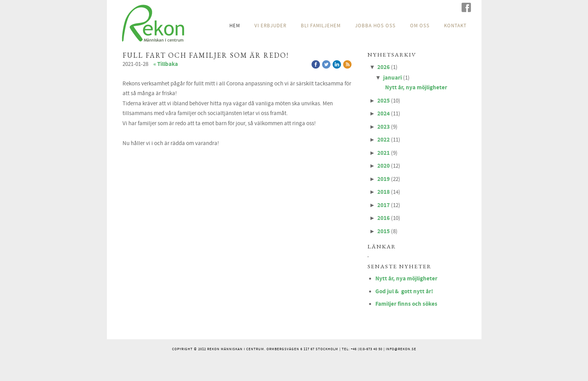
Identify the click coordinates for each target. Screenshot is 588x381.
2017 (384, 205)
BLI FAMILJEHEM (321, 26)
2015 (384, 231)
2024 (384, 114)
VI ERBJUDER (270, 26)
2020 (384, 166)
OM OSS (420, 26)
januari (393, 78)
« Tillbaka (166, 64)
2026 (384, 67)
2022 (384, 140)
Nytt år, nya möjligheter (416, 88)
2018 (384, 192)
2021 (384, 153)
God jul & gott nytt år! (404, 292)
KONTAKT (455, 26)
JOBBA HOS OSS (375, 26)
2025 (384, 101)
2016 (384, 218)
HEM (235, 26)
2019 (384, 179)
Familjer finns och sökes (406, 304)
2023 (384, 127)
